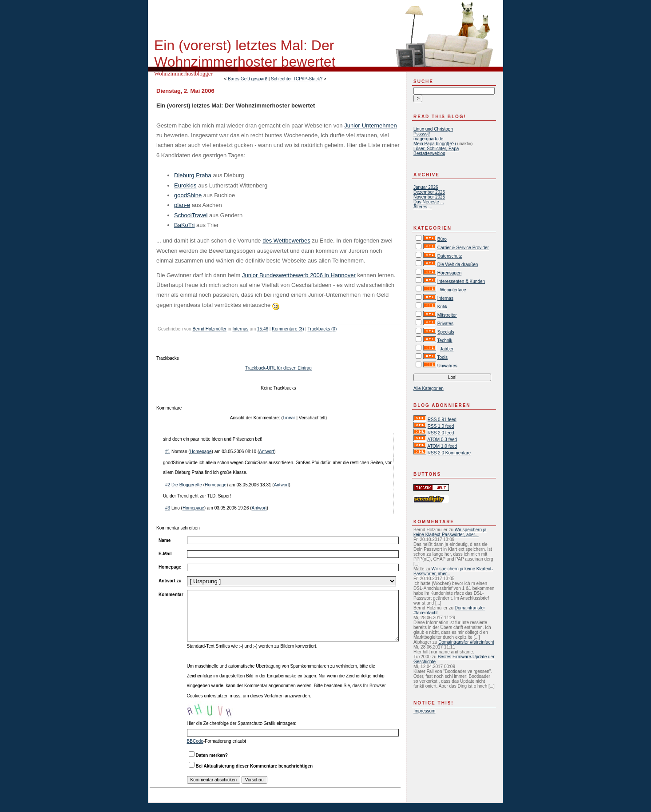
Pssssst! (422, 134)
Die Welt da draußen (458, 265)
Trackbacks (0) (322, 329)
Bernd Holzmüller (209, 329)
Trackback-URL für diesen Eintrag (278, 368)
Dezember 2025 (429, 192)
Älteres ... (423, 207)
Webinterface (453, 290)
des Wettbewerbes (286, 241)
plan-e (182, 205)
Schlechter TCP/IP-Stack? (297, 79)
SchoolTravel (191, 215)
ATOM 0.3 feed (442, 440)
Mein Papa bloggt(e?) (435, 144)
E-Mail (165, 554)
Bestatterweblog (429, 153)
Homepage (201, 452)
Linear (289, 418)
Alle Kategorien (429, 388)
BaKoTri (184, 225)
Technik (445, 340)
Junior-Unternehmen (371, 125)
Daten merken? (212, 755)
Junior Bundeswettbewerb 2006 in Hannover (299, 275)
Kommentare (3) (288, 329)
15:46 (263, 329)
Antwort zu (170, 581)
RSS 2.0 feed (441, 433)
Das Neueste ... (429, 202)
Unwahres (447, 366)
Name (165, 540)
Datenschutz (450, 256)
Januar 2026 (426, 187)
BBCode (195, 741)
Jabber (447, 349)
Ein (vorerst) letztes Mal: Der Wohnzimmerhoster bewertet (245, 54)
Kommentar (171, 595)
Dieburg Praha (193, 175)
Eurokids (185, 185)
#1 (168, 452)
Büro (442, 239)
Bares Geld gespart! (248, 79)
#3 (168, 508)
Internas (240, 329)
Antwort (266, 452)
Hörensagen (449, 273)
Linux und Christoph (433, 129)
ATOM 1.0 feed (442, 446)
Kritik (442, 307)
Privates (445, 324)
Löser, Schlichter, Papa (436, 149)
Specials (446, 332)
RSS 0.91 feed (442, 420)
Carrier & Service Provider (463, 248)
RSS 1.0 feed (441, 426)
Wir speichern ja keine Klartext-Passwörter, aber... (450, 532)
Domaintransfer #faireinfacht (466, 642)
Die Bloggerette (187, 485)
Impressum (424, 711)
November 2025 (429, 197)
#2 (168, 485)
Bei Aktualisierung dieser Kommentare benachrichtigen (254, 766)
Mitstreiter (447, 315)
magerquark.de (428, 139)
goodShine (188, 195)
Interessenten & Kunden (461, 281)
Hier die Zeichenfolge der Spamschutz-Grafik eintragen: (242, 723)
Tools (443, 357)
